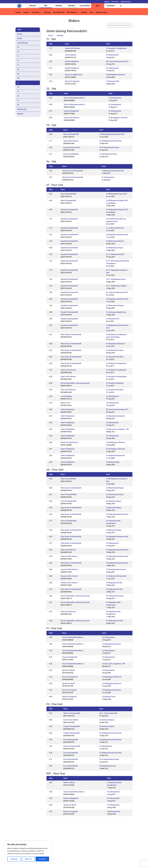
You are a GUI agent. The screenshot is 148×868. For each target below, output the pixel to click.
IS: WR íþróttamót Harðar (115, 621)
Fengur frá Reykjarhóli (71, 111)
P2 (18, 69)
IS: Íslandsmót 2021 (113, 319)
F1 (18, 56)
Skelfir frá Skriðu (69, 783)
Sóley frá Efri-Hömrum (73, 48)
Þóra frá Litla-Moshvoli (72, 118)
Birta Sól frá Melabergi (71, 154)
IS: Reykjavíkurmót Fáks (114, 583)
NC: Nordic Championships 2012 (117, 61)
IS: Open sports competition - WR (117, 429)
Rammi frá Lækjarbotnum (74, 75)
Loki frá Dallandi (70, 55)
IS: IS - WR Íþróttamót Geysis (116, 279)
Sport (98, 6)
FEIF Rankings (72, 12)
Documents (35, 12)
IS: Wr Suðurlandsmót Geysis (109, 147)
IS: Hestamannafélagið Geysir (116, 312)
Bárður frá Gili (65, 403)
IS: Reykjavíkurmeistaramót (115, 344)
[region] (28, 852)
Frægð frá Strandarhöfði (72, 726)
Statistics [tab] (20, 114)
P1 (18, 65)
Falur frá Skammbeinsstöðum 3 (74, 98)
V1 (18, 100)
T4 (18, 96)
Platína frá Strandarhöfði (72, 713)
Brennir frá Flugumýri (72, 81)
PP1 (19, 78)
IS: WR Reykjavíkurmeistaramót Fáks (112, 134)
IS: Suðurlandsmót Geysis (108, 154)
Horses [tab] (20, 34)
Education (72, 6)
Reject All (28, 859)
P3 (18, 74)
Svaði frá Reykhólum (72, 61)
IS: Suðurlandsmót (112, 55)
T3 (18, 92)
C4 (18, 47)
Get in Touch (115, 2)
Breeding (59, 6)
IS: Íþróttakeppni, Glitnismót (116, 75)
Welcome (33, 6)
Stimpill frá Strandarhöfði (69, 210)
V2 (18, 105)
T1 (18, 83)
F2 (18, 61)
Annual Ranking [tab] (23, 43)
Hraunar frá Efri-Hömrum (72, 147)
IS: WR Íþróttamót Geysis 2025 (117, 194)
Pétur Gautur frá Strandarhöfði (73, 171)
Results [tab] (51, 35)
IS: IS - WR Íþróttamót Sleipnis (116, 286)
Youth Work (111, 6)
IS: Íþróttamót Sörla (113, 81)
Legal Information (126, 2)
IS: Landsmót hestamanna (115, 228)
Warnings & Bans (101, 12)
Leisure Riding (85, 6)
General (18, 12)
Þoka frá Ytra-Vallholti (71, 720)
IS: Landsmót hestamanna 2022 (117, 292)
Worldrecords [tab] (22, 109)
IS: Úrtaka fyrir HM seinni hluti (116, 576)
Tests (91, 12)
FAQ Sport (47, 12)
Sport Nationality (59, 12)
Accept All (42, 859)
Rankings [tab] (60, 35)
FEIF (46, 6)
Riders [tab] (19, 30)
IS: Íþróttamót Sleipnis (114, 501)
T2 (18, 87)
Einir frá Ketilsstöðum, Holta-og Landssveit (75, 383)
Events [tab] (20, 38)
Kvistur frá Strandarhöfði (72, 746)
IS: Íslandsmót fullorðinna (115, 357)
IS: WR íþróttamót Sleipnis (115, 241)
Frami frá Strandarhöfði (69, 494)
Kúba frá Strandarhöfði (71, 134)
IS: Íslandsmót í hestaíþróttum (116, 48)
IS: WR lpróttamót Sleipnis (115, 488)
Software (84, 12)
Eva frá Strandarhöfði (71, 740)
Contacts (26, 12)
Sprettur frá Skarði (69, 670)
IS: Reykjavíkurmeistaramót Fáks (111, 141)
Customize (14, 859)
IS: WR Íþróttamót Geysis (115, 248)
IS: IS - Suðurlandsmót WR (115, 254)
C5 (18, 52)
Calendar (107, 2)
